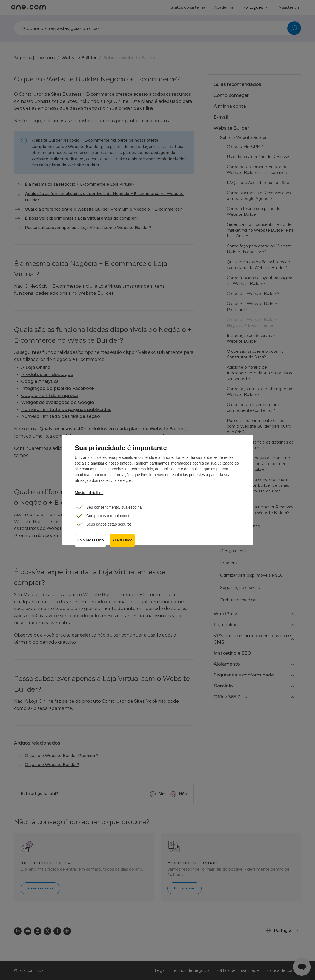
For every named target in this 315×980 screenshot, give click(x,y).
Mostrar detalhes (89, 493)
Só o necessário (91, 541)
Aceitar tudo (123, 541)
